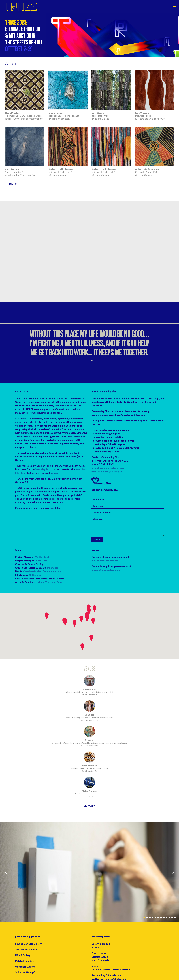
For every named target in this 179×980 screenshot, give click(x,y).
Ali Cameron (35, 575)
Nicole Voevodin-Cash (50, 582)
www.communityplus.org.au (107, 472)
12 (175, 918)
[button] (94, 609)
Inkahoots (53, 568)
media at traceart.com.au (106, 570)
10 (169, 918)
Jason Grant (42, 561)
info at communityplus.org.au (108, 468)
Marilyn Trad (42, 557)
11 (172, 918)
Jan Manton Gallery (26, 950)
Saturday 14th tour (46, 470)
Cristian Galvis (100, 957)
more (11, 184)
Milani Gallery (23, 955)
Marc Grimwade (100, 961)
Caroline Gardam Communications (42, 572)
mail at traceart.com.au (105, 561)
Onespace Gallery (25, 967)
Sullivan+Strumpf (25, 973)
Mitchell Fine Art (24, 961)
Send (97, 540)
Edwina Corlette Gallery (28, 944)
